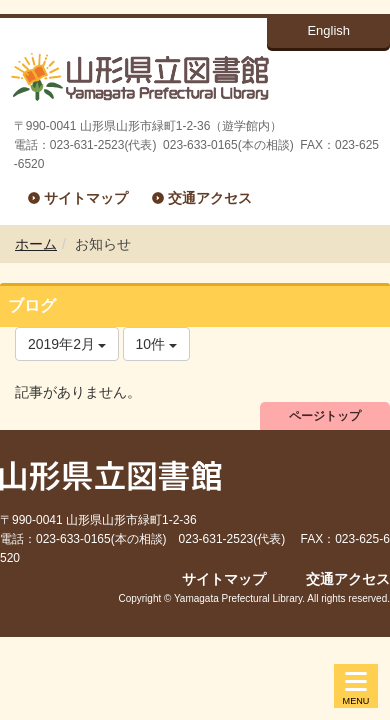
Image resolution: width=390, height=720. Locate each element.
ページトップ (325, 416)
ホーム (36, 244)
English (328, 30)
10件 (156, 344)
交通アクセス (210, 198)
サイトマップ (86, 198)
